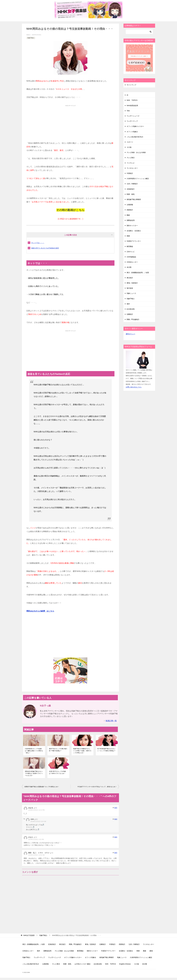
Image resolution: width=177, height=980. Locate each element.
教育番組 (130, 246)
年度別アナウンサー (134, 241)
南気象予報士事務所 (134, 199)
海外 (128, 304)
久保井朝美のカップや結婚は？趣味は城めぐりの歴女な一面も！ (34, 751)
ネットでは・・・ (38, 243)
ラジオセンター (132, 168)
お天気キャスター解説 (83, 964)
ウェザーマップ (132, 121)
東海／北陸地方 (132, 283)
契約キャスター (132, 226)
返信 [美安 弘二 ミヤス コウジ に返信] (116, 853)
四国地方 (130, 210)
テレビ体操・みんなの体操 (136, 152)
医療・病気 (131, 194)
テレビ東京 (131, 158)
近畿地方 (130, 314)
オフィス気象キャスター (135, 126)
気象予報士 (31, 38)
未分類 (129, 267)
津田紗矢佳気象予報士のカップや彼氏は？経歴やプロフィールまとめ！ (34, 773)
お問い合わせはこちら (134, 387)
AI (127, 95)
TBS (128, 111)
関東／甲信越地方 (133, 319)
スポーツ (130, 142)
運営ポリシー (130, 334)
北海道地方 (131, 189)
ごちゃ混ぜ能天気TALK (135, 137)
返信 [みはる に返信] (116, 808)
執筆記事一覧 (111, 721)
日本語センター (132, 262)
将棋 (128, 236)
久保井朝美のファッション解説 (138, 179)
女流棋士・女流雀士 (134, 231)
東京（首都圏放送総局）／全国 (138, 273)
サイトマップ (131, 85)
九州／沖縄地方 (132, 184)
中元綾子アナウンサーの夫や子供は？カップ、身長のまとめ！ (97, 787)
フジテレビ (131, 163)
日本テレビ (131, 252)
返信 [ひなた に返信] (116, 837)
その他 (129, 147)
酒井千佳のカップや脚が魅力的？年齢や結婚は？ (58, 750)
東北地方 (130, 278)
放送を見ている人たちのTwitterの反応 (45, 248)
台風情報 (130, 205)
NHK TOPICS (132, 100)
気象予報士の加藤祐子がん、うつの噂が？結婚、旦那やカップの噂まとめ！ (82, 751)
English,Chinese (125, 964)
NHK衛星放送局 (132, 106)
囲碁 (128, 215)
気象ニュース (131, 293)
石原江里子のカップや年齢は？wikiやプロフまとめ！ (57, 772)
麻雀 (151, 951)
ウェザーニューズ (133, 116)
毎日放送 (130, 288)
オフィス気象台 (132, 132)
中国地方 (130, 173)
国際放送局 (131, 220)
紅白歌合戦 (131, 309)
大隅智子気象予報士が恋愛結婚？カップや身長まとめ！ (42, 787)
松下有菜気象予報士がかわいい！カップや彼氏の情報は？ (107, 750)
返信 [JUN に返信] (116, 819)
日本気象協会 (131, 257)
